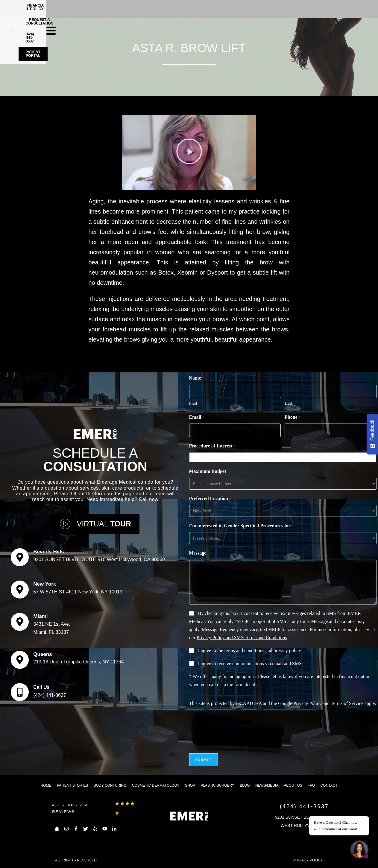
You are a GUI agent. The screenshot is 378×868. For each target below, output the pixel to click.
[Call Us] (20, 692)
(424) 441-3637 (50, 695)
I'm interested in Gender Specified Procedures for (241, 526)
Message (198, 553)
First (193, 403)
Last (289, 403)
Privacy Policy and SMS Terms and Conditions (242, 638)
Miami (40, 616)
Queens (42, 654)
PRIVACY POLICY (308, 860)
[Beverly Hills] (20, 557)
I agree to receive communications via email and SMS (250, 664)
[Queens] (20, 660)
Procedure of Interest (212, 446)
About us (293, 785)
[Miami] (20, 622)
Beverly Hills (48, 552)
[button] (189, 153)
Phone (292, 418)
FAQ (311, 785)
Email (197, 418)
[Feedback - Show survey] (372, 434)
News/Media (267, 785)
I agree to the (250, 650)
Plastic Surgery (217, 785)
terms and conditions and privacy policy (262, 650)
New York (45, 584)
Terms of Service (347, 703)
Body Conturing (110, 785)
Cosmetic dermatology (156, 785)
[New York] (20, 590)
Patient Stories (72, 785)
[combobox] (284, 457)
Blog (245, 785)
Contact (329, 785)
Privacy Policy (307, 703)
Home (46, 785)
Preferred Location (210, 499)
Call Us (41, 687)
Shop (190, 785)
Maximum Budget (208, 471)
